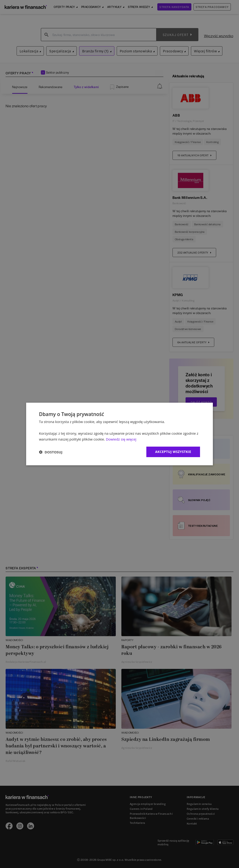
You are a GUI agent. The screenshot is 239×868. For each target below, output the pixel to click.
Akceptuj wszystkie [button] (173, 452)
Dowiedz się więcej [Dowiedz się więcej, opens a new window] (121, 439)
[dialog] (119, 434)
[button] (51, 452)
